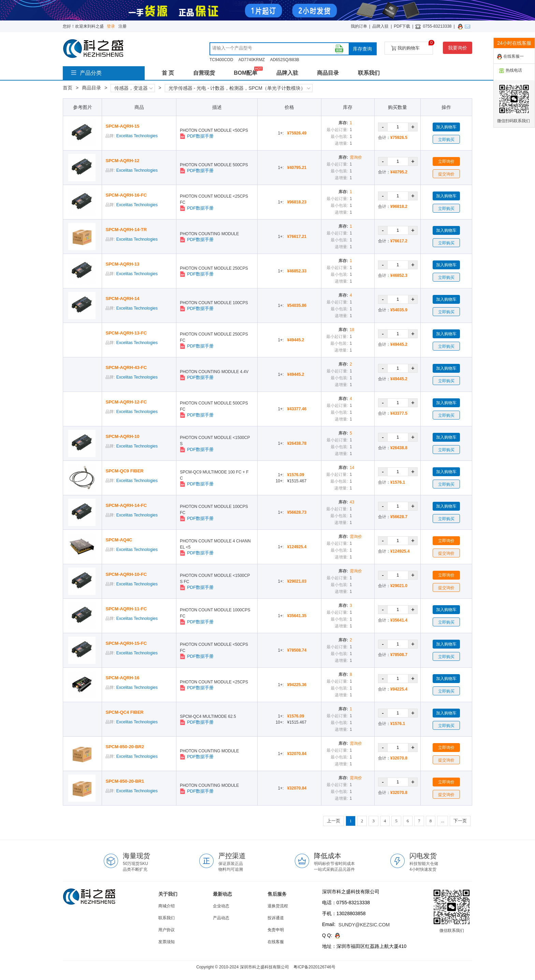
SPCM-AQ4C (119, 540)
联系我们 (369, 73)
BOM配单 (245, 73)
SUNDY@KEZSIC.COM (364, 925)
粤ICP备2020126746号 (314, 967)
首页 (68, 88)
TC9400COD (221, 60)
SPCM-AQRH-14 (122, 299)
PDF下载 (402, 26)
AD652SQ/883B (284, 60)
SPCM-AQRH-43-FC (126, 367)
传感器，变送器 (133, 88)
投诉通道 (276, 918)
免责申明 (276, 930)
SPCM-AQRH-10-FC (126, 574)
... (443, 821)
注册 (122, 26)
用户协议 (167, 930)
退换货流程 (278, 906)
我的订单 (359, 26)
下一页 (460, 821)
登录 (111, 26)
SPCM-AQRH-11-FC (126, 609)
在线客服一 (510, 57)
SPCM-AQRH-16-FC (126, 195)
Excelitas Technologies (137, 136)
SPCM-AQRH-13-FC (126, 333)
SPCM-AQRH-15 (122, 126)
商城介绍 (167, 906)
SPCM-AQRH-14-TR (126, 230)
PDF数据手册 (197, 136)
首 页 (168, 73)
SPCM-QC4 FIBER (124, 712)
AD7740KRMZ (252, 60)
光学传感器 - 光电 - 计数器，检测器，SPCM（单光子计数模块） (240, 88)
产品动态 (221, 918)
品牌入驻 (380, 26)
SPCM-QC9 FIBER (124, 471)
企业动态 (221, 906)
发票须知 (167, 942)
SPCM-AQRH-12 (122, 161)
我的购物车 (412, 46)
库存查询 (362, 49)
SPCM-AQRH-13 (122, 264)
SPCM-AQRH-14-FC (126, 505)
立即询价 (446, 161)
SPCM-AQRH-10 (122, 436)
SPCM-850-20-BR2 (125, 747)
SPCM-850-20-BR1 (125, 781)
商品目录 (328, 73)
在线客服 (276, 942)
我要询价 (458, 48)
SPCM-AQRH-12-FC (126, 402)
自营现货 (204, 73)
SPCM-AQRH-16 (122, 678)
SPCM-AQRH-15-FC (126, 643)
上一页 (334, 821)
